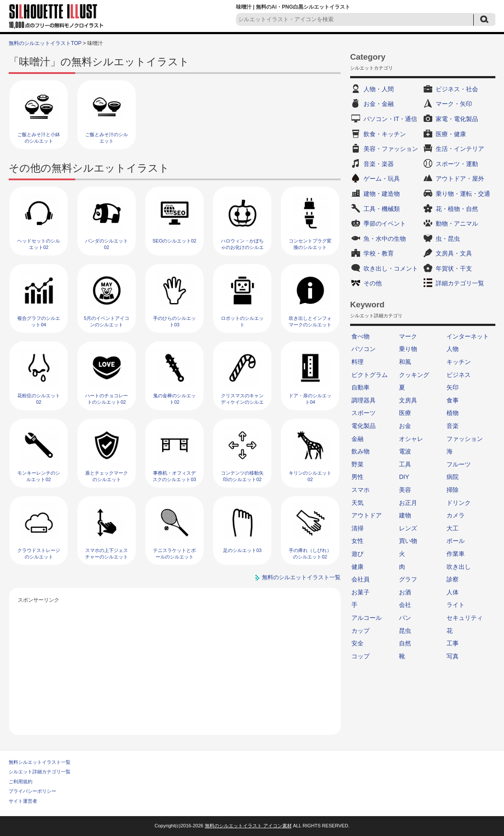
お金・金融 (379, 104)
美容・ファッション (391, 149)
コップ (360, 656)
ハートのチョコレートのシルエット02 (107, 399)
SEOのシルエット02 (174, 241)
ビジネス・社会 (457, 89)
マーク (408, 336)
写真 (453, 656)
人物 (453, 349)
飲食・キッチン (385, 134)
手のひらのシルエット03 (174, 321)
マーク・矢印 (454, 104)
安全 (357, 643)
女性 (357, 541)
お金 (405, 426)
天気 (357, 503)
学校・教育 (379, 253)
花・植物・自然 (457, 209)
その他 (373, 283)
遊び (357, 554)
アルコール (367, 618)
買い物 (408, 541)
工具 (405, 464)
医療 (405, 413)
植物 (453, 413)
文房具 (408, 400)
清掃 (357, 528)
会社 (405, 605)
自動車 (360, 387)
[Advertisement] (175, 666)
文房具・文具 (454, 253)
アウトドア (367, 515)
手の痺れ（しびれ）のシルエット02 (310, 554)
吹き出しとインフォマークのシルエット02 (310, 325)
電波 (405, 451)
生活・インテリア (460, 149)
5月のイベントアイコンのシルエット (107, 321)
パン (405, 618)
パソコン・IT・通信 (390, 119)
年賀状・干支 (454, 268)
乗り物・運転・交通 (463, 194)
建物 (405, 515)
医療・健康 (451, 134)
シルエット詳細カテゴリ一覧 (40, 772)
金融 (357, 439)
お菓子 (360, 592)
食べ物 (360, 336)
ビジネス (459, 375)
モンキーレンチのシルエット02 (39, 476)
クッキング (414, 375)
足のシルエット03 (242, 550)
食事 (453, 400)
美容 (405, 490)
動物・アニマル (457, 223)
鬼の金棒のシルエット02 (174, 399)
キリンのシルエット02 (310, 476)
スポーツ (364, 413)
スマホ (360, 490)
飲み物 (360, 451)
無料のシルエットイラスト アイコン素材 (248, 826)
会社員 (360, 579)
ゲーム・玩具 (382, 179)
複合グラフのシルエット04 (39, 321)
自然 (405, 643)
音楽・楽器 (379, 164)
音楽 (453, 426)
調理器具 (364, 400)
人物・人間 (379, 89)
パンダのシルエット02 (107, 244)
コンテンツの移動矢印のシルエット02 (242, 476)
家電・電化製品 (457, 119)
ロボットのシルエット (242, 321)
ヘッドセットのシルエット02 (39, 244)
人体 (453, 592)
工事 (453, 643)
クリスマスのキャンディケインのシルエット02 (242, 402)
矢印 (453, 387)
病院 (453, 477)
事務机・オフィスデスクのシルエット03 (174, 476)
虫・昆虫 (448, 239)
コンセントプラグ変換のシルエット (310, 244)
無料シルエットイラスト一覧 (40, 762)
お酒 (405, 592)
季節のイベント (385, 223)
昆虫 (405, 631)
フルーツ (459, 464)
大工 (453, 528)
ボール (456, 541)
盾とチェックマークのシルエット (107, 476)
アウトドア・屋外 (460, 179)
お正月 (408, 503)
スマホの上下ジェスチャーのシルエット (107, 554)
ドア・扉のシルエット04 (310, 399)
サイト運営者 (23, 801)
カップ (360, 631)
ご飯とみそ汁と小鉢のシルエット (39, 138)
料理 (357, 362)
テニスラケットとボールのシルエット (174, 554)
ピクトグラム (370, 375)
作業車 (456, 554)
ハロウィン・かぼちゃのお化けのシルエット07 (242, 247)
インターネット (468, 336)
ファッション (465, 439)
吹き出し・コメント (391, 268)
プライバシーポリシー (32, 791)
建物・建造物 (382, 194)
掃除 (453, 490)
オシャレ (411, 439)
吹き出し (459, 567)
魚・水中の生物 (385, 239)
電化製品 (364, 426)
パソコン (364, 349)
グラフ (408, 579)
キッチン (459, 362)
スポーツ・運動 (457, 164)
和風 (405, 362)
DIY (404, 477)
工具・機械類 (382, 209)
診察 (453, 579)
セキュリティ (465, 618)
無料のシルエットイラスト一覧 (301, 577)
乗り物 (408, 349)
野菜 (357, 464)
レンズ (408, 528)
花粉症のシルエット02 (39, 399)
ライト (456, 605)
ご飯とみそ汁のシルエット (107, 138)
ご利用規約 (21, 782)
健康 (357, 567)
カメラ (456, 515)
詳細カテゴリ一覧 (460, 283)
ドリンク (459, 503)
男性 (357, 477)
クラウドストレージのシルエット (39, 554)
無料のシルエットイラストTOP (45, 43)
